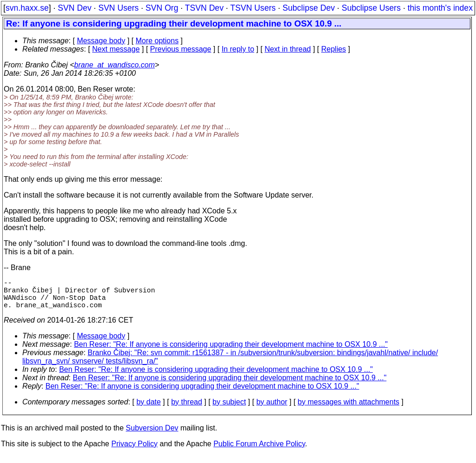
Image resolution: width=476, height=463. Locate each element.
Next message (116, 49)
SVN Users (118, 8)
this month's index (440, 8)
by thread (187, 409)
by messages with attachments (348, 409)
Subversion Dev (152, 435)
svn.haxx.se (27, 8)
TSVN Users (253, 8)
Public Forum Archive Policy (259, 451)
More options (157, 41)
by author (272, 409)
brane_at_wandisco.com (115, 65)
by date (148, 409)
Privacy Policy (134, 451)
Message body (101, 41)
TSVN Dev (204, 8)
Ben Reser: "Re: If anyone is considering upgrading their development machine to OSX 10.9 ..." (231, 352)
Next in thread (288, 49)
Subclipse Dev (309, 8)
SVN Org (162, 8)
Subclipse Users (371, 8)
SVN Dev (74, 8)
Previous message (181, 49)
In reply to (238, 49)
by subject (229, 409)
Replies (334, 49)
